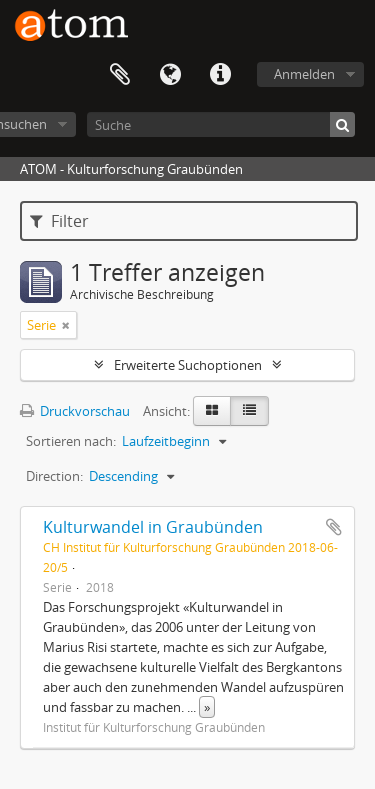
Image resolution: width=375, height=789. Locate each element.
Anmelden (304, 74)
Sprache (170, 75)
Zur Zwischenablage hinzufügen (334, 527)
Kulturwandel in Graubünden (153, 527)
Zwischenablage (120, 75)
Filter (59, 221)
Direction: (54, 476)
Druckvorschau (75, 411)
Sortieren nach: (71, 441)
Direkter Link (220, 75)
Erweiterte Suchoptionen (188, 365)
